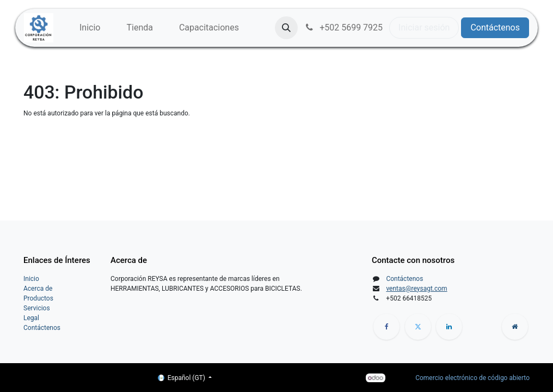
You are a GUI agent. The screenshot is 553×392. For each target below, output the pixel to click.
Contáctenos (495, 27)
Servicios (37, 308)
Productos (38, 298)
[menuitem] (90, 28)
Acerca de (38, 289)
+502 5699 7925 (343, 27)
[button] (286, 28)
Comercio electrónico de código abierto (472, 378)
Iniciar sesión (424, 27)
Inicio (31, 279)
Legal (31, 318)
